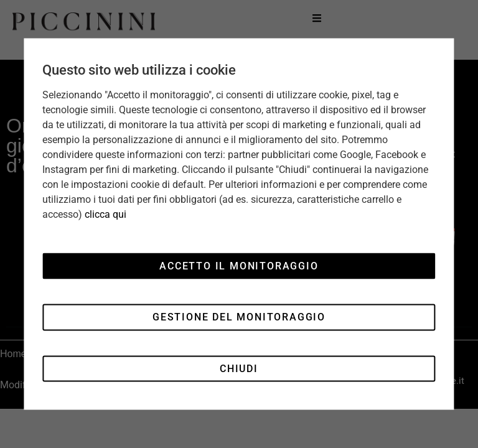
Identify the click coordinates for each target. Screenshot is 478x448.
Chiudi (239, 368)
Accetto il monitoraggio (239, 265)
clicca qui (105, 214)
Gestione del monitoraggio (239, 317)
